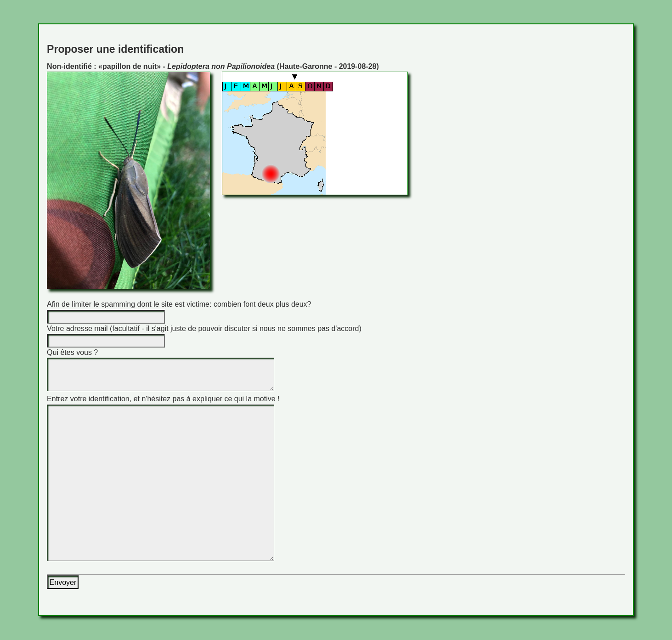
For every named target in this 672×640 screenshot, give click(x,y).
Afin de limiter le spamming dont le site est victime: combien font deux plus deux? (179, 304)
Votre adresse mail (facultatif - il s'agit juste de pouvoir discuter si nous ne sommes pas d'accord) (204, 328)
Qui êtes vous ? (72, 352)
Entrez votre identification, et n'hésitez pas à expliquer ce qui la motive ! (163, 399)
